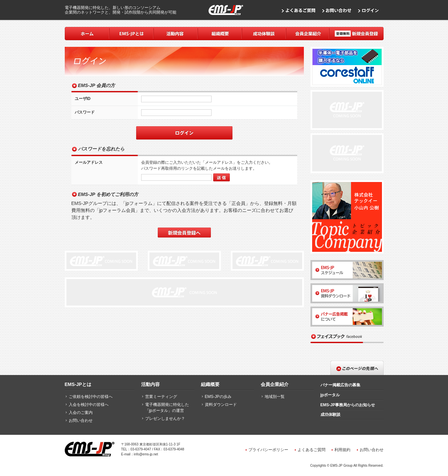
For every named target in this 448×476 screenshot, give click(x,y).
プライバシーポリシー (268, 450)
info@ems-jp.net (146, 454)
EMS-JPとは (78, 384)
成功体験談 (330, 415)
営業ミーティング (161, 397)
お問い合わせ (81, 421)
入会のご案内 (81, 413)
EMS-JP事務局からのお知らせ (348, 405)
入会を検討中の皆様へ (89, 405)
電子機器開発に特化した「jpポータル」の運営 (167, 408)
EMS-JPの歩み (218, 397)
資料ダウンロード (221, 405)
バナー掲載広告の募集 (340, 385)
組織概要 (210, 384)
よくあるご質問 (312, 450)
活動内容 (150, 384)
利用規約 (342, 450)
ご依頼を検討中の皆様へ (91, 397)
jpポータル (330, 395)
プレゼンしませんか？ (165, 419)
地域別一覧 (275, 397)
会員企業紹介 (275, 384)
